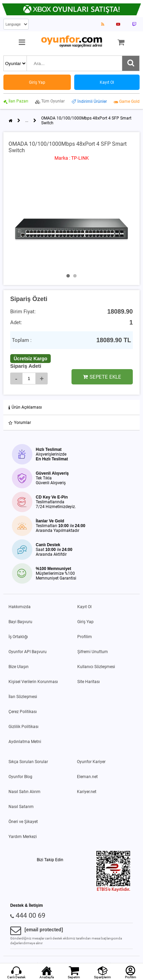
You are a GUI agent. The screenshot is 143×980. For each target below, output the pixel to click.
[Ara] (131, 63)
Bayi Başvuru (20, 622)
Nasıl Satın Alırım (25, 792)
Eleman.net (87, 777)
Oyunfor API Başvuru (28, 652)
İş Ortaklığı (18, 637)
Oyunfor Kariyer (91, 762)
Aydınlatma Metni (25, 742)
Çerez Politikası (23, 712)
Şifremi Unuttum (93, 652)
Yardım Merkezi (23, 837)
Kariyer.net (87, 792)
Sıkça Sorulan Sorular (28, 762)
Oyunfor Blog (20, 777)
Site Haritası (89, 682)
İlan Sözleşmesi (23, 697)
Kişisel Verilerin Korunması (33, 682)
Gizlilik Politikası (23, 727)
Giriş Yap (85, 622)
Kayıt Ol (84, 607)
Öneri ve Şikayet (23, 822)
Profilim (85, 637)
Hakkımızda (20, 607)
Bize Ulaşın (19, 667)
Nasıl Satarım (21, 807)
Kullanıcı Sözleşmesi (96, 667)
